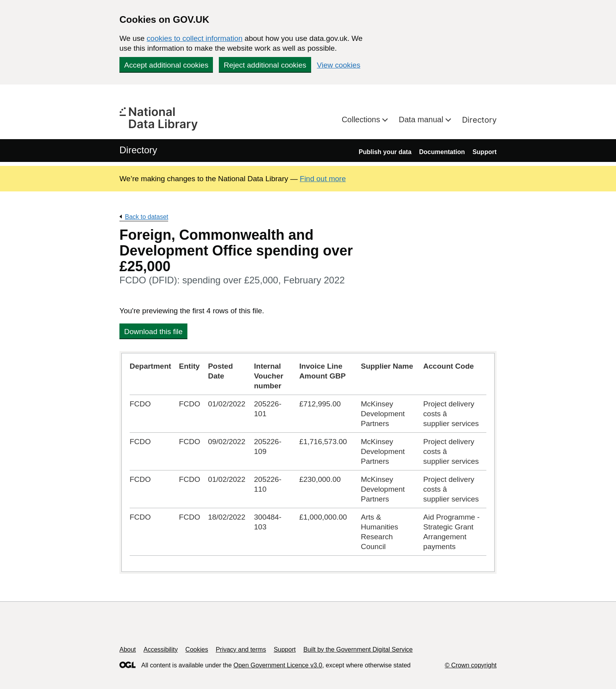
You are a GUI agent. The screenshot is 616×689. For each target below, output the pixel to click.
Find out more (323, 179)
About (128, 649)
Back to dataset (147, 217)
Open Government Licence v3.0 (278, 665)
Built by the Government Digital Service (358, 649)
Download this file (153, 332)
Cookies (197, 649)
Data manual (422, 119)
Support (485, 152)
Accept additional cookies (166, 65)
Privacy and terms (241, 649)
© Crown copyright (471, 665)
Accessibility (160, 649)
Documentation (442, 152)
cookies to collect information (194, 38)
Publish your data (385, 152)
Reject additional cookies (265, 65)
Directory (479, 120)
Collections (362, 119)
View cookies (339, 65)
